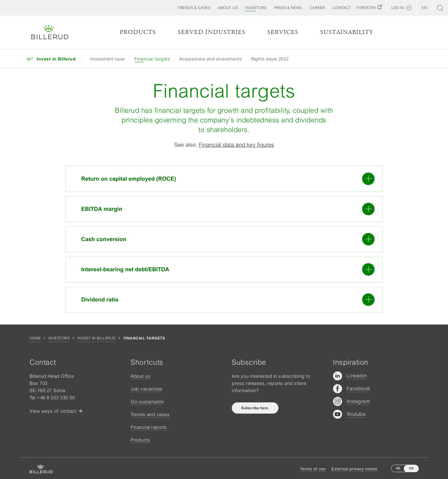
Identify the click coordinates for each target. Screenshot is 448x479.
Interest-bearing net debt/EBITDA (228, 269)
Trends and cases (150, 414)
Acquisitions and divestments (210, 59)
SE (398, 468)
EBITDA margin (228, 209)
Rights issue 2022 (270, 59)
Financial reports (149, 427)
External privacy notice (355, 469)
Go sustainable (147, 402)
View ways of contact (53, 411)
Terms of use (313, 469)
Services (283, 32)
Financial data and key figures (236, 145)
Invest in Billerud (97, 338)
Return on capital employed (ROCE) (228, 179)
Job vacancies (147, 389)
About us (140, 376)
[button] (228, 8)
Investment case (107, 59)
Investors (59, 338)
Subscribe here (255, 408)
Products (138, 32)
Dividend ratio (228, 300)
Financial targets (152, 59)
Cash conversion (228, 239)
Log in (398, 8)
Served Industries (212, 32)
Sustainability (347, 32)
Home (35, 338)
